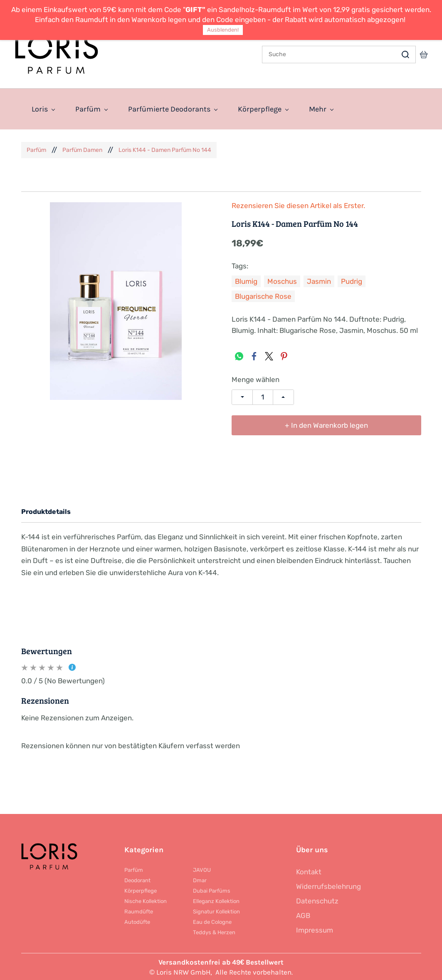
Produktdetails (46, 510)
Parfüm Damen (82, 148)
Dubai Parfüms (212, 889)
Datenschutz (317, 900)
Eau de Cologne (212, 921)
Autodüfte (137, 921)
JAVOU (202, 869)
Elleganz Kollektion (216, 900)
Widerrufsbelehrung (328, 885)
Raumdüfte (139, 910)
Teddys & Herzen (214, 931)
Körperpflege (141, 889)
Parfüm (36, 148)
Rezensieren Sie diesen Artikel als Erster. (298, 205)
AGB (303, 914)
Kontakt (309, 871)
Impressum (315, 929)
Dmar (200, 879)
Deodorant (137, 879)
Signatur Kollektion (216, 910)
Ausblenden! (223, 30)
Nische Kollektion (146, 900)
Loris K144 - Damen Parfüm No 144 (165, 148)
